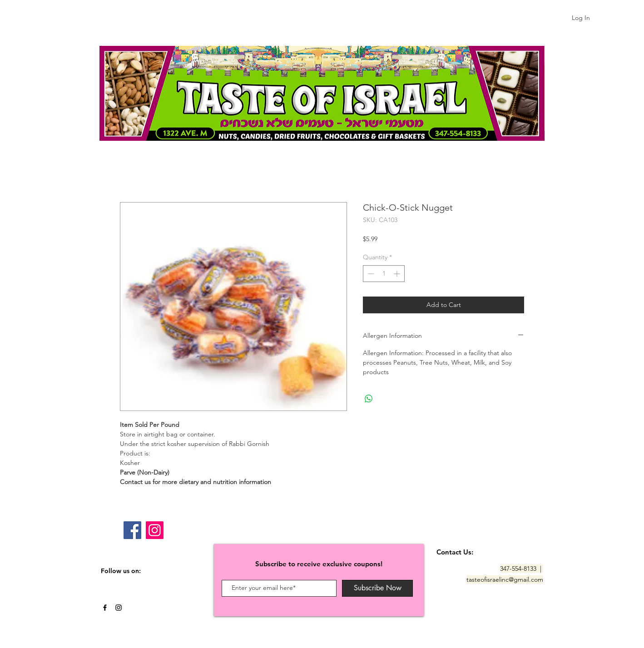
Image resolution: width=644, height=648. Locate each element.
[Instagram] (155, 530)
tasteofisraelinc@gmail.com (505, 579)
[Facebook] (132, 530)
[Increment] (398, 274)
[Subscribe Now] (377, 588)
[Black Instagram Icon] (119, 608)
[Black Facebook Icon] (105, 608)
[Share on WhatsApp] (369, 399)
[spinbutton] (384, 274)
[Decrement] (370, 274)
